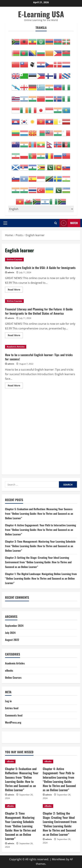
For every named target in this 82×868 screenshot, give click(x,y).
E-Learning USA (41, 14)
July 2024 (10, 633)
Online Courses (14, 259)
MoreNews (59, 859)
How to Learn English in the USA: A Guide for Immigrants (40, 268)
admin (11, 272)
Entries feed (12, 708)
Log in (8, 701)
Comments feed (14, 715)
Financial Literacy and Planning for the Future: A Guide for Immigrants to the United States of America (39, 311)
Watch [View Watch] (69, 223)
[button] (5, 223)
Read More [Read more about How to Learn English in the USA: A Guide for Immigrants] (15, 290)
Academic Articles (16, 347)
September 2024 (14, 626)
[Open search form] (56, 223)
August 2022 (12, 640)
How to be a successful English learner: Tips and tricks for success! (39, 357)
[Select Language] (41, 209)
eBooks (9, 670)
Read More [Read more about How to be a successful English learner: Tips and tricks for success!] (15, 386)
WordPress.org (13, 722)
